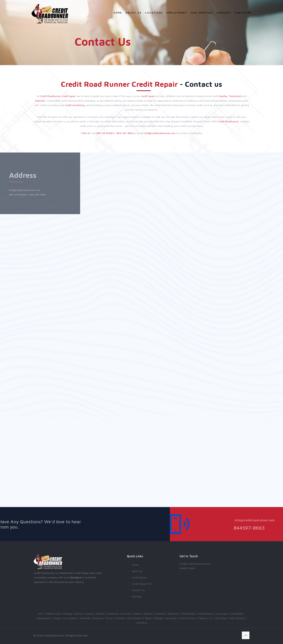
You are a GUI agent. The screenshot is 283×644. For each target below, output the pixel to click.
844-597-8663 (125, 133)
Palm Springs (237, 618)
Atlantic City (53, 614)
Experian (40, 101)
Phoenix (98, 618)
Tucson (109, 618)
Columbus (142, 623)
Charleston (113, 614)
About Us (137, 571)
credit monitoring (75, 105)
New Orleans (135, 618)
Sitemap (137, 596)
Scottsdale (237, 614)
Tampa (202, 618)
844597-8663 (187, 568)
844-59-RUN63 (105, 133)
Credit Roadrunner (50, 96)
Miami (148, 618)
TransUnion (235, 96)
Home (135, 565)
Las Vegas (222, 614)
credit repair (68, 96)
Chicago (67, 614)
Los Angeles (70, 618)
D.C (211, 618)
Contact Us (138, 590)
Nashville (85, 618)
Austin (89, 614)
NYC (41, 614)
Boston (148, 614)
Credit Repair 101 (142, 584)
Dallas (138, 614)
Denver (79, 614)
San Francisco (188, 618)
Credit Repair (139, 577)
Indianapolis (43, 618)
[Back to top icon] (246, 635)
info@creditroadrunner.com (160, 133)
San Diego (221, 618)
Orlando (120, 618)
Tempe (57, 618)
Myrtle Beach (206, 614)
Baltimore (173, 614)
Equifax (223, 96)
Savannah (171, 618)
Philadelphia (189, 614)
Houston (127, 614)
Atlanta (100, 614)
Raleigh (159, 618)
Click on (86, 133)
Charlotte (160, 614)
